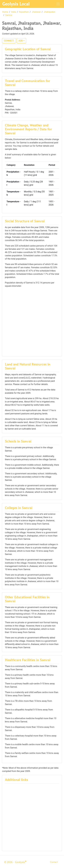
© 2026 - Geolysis (15, 862)
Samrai (9, 15)
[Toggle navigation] (58, 4)
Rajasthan (24, 12)
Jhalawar (36, 12)
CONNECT (9, 41)
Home (5, 12)
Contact (54, 862)
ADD (21, 41)
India (14, 12)
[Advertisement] (32, 322)
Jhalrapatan (49, 12)
